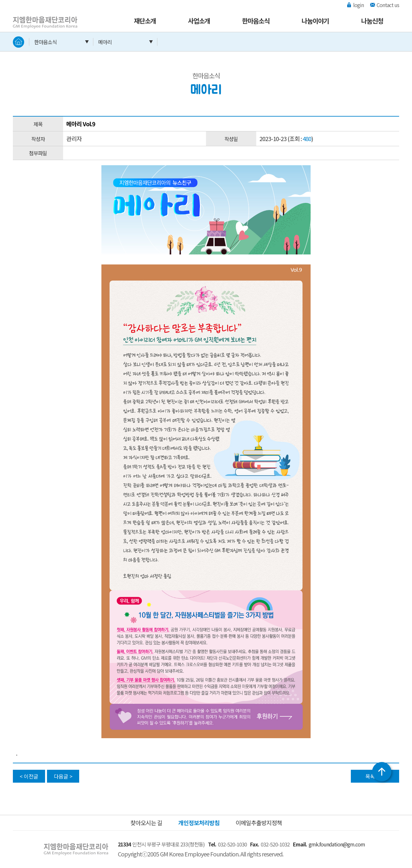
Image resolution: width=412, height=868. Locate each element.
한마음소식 (256, 21)
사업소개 (199, 21)
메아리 (105, 42)
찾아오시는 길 (146, 823)
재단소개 (145, 21)
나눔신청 (372, 21)
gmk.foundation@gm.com (337, 844)
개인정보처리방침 (199, 823)
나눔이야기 (315, 21)
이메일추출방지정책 (259, 823)
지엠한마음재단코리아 (39, 17)
